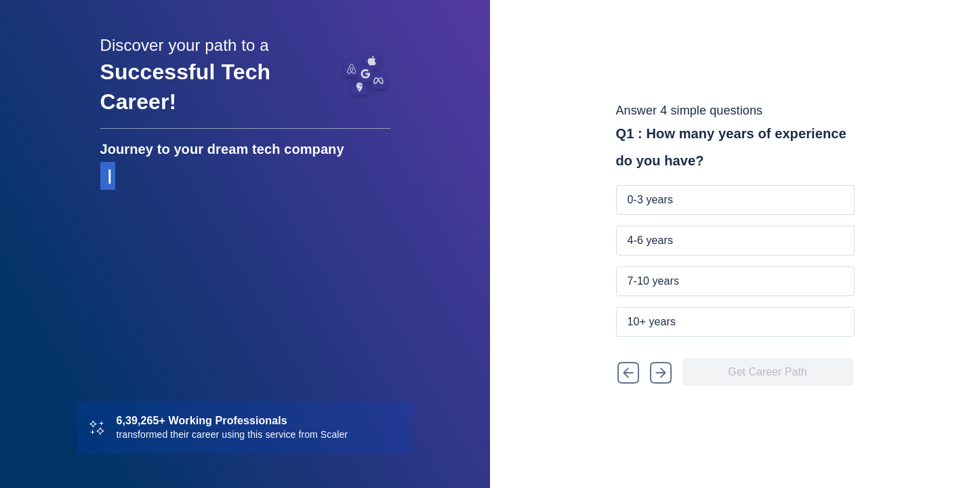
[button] (628, 372)
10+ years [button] (652, 322)
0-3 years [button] (651, 200)
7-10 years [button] (654, 281)
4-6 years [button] (651, 240)
